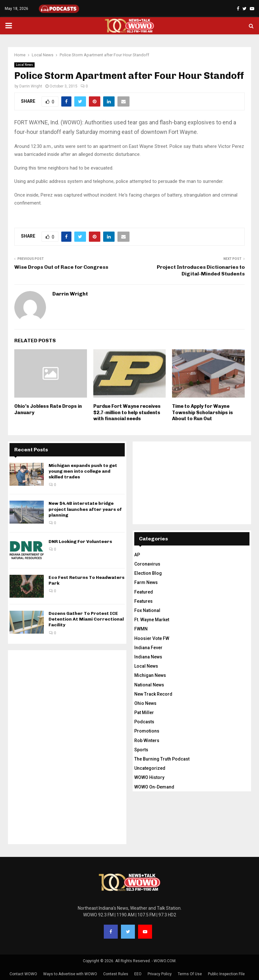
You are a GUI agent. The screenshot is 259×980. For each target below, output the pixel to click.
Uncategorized (150, 768)
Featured (144, 592)
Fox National (147, 610)
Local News (24, 65)
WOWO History (149, 777)
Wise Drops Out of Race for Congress (61, 267)
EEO (138, 974)
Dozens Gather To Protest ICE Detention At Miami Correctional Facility (86, 619)
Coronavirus (147, 564)
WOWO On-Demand (154, 787)
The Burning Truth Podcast (162, 759)
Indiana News (148, 657)
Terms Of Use (190, 974)
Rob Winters (147, 740)
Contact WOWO (23, 974)
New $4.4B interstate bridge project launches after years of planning (85, 509)
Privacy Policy (160, 974)
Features (143, 601)
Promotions (147, 731)
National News (149, 685)
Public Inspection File (226, 974)
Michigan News (150, 675)
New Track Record (153, 694)
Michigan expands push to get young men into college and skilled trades (83, 471)
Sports (141, 750)
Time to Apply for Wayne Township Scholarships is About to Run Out (203, 412)
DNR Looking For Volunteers (80, 542)
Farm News (146, 582)
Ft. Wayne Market (152, 620)
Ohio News (145, 703)
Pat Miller (144, 712)
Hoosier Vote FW (152, 638)
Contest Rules (116, 974)
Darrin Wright (31, 86)
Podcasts (144, 722)
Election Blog (148, 573)
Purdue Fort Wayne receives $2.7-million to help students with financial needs (127, 412)
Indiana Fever (148, 648)
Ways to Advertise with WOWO (70, 974)
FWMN (141, 629)
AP (137, 555)
